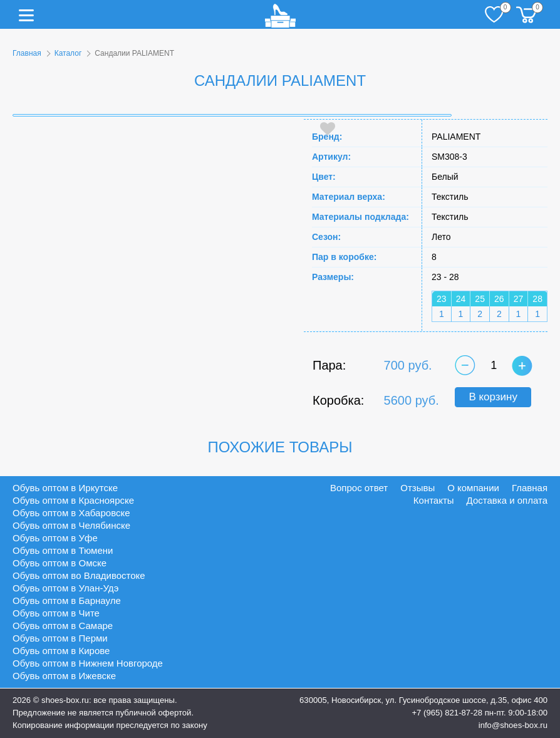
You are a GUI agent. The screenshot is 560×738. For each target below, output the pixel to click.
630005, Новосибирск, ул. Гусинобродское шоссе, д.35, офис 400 (423, 700)
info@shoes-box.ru (513, 725)
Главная (27, 53)
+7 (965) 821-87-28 (447, 713)
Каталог (68, 53)
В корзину (493, 397)
